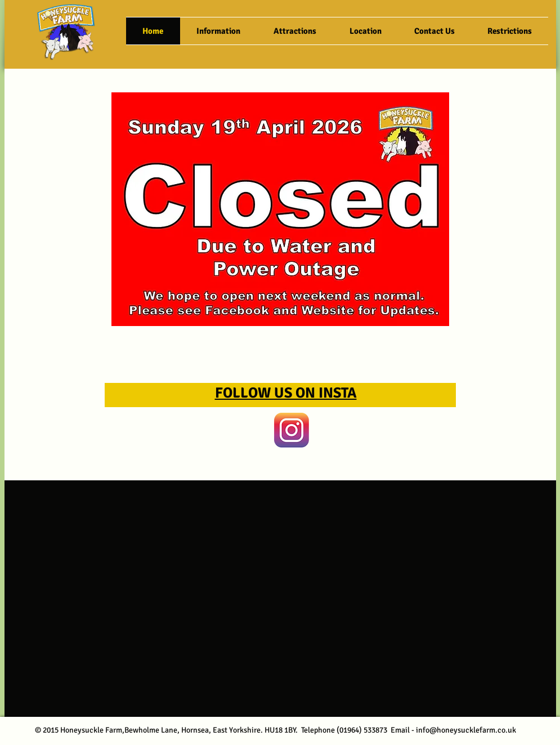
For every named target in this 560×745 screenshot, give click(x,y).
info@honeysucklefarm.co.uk (466, 730)
